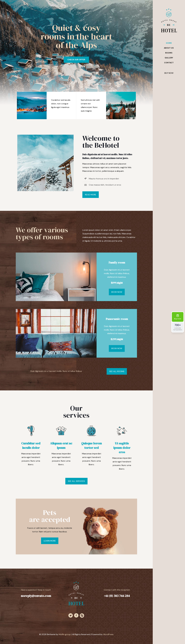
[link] (46, 163)
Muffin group (65, 634)
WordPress (108, 634)
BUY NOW (169, 73)
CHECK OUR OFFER (76, 60)
